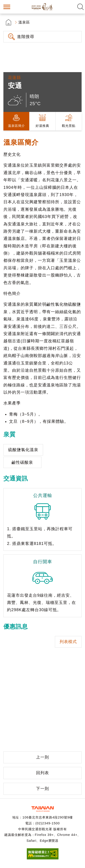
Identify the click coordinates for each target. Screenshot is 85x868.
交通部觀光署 (43, 809)
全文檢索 (80, 7)
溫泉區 (24, 22)
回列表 (42, 773)
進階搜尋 (26, 37)
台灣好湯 (43, 7)
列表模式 (68, 642)
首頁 (8, 22)
